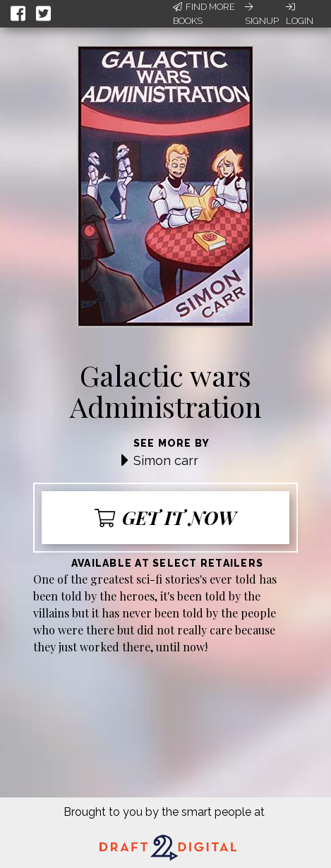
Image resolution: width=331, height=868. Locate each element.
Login (300, 14)
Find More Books (204, 14)
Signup (262, 14)
